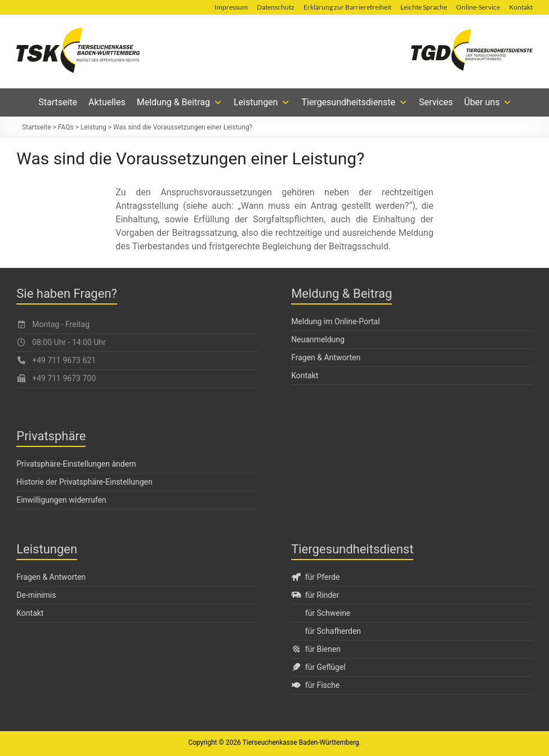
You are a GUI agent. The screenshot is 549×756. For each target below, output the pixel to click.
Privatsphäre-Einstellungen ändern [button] (76, 464)
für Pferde (315, 577)
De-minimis (36, 595)
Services (436, 102)
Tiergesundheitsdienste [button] (354, 102)
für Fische (315, 685)
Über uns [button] (488, 102)
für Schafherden (333, 631)
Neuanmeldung (318, 339)
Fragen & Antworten (326, 357)
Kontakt (521, 7)
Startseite (58, 102)
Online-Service (478, 7)
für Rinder (315, 595)
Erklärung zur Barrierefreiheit (347, 7)
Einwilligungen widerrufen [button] (61, 500)
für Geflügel (318, 667)
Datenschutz (276, 7)
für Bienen (316, 649)
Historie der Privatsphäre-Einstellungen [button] (84, 482)
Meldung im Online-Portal (336, 321)
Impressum (231, 7)
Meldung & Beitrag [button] (180, 102)
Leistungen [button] (262, 102)
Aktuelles (107, 102)
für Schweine (328, 613)
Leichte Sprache (424, 7)
